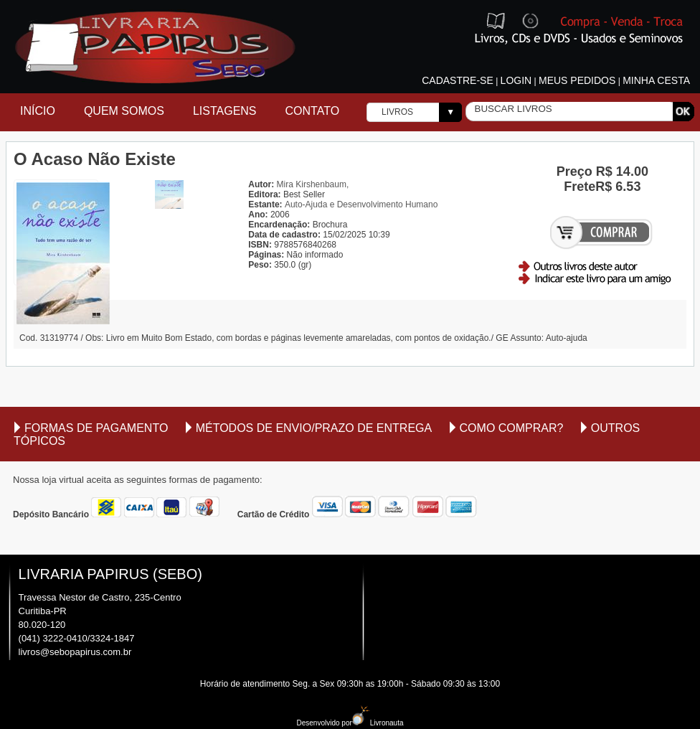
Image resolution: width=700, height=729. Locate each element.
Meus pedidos (577, 80)
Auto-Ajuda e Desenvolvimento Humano (361, 204)
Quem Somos (124, 111)
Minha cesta (656, 80)
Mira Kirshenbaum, (313, 184)
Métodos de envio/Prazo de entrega (314, 428)
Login (516, 80)
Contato (313, 111)
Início (38, 111)
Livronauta (378, 723)
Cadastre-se (458, 80)
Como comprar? (512, 428)
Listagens (225, 111)
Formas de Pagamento (96, 428)
